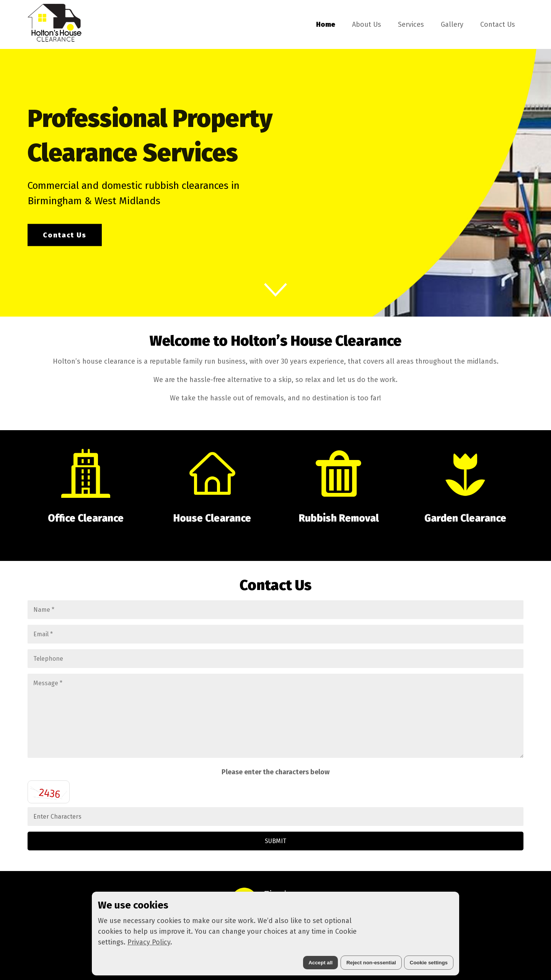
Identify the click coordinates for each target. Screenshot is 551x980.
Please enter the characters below (275, 772)
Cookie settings (429, 963)
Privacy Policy (149, 942)
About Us (367, 24)
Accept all (320, 963)
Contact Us (498, 24)
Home (326, 24)
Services (411, 24)
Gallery (452, 24)
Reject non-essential (371, 963)
